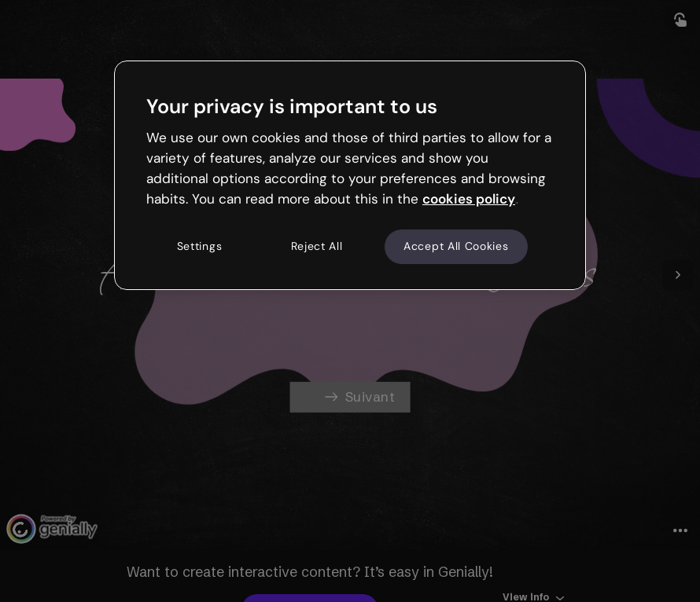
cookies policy (469, 199)
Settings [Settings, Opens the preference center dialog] (200, 247)
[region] (350, 175)
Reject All (317, 247)
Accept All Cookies (456, 247)
